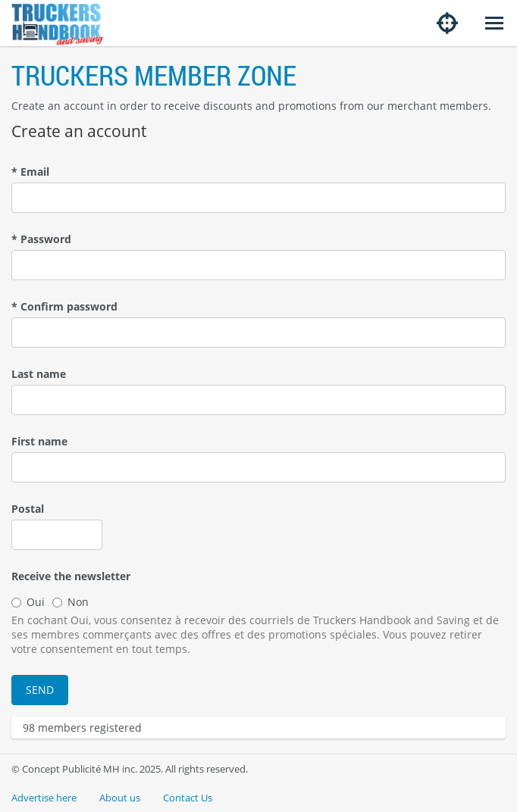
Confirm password (64, 306)
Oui (28, 602)
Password (41, 239)
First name (39, 441)
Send (40, 690)
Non (70, 602)
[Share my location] (447, 23)
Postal (28, 509)
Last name (39, 374)
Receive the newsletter (71, 576)
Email (30, 172)
